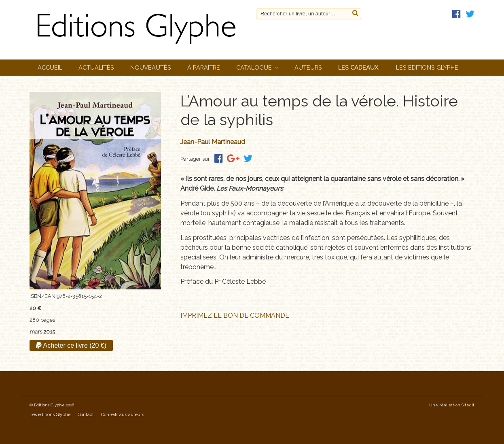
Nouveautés (151, 67)
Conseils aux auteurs (123, 415)
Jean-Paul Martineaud (213, 142)
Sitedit (468, 405)
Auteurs (308, 67)
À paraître (204, 67)
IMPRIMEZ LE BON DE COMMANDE (235, 315)
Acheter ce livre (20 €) (71, 345)
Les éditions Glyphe (427, 67)
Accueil (50, 67)
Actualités (96, 67)
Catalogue (254, 67)
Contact (86, 415)
